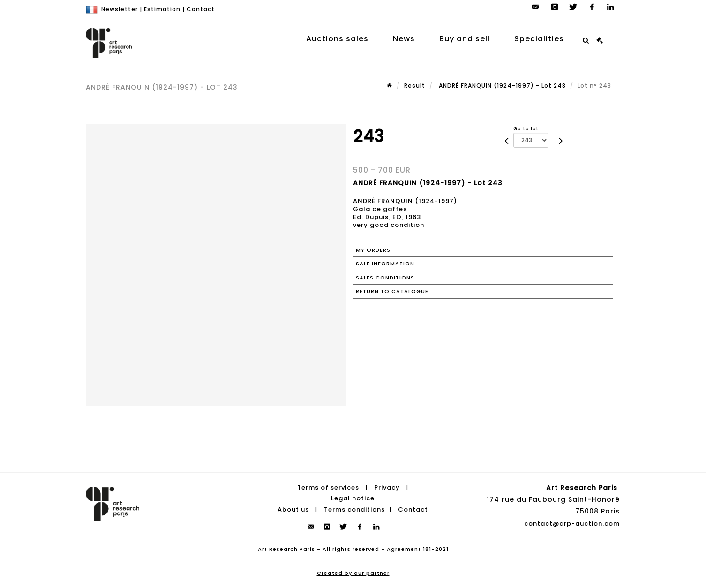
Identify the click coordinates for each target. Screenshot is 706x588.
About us (293, 509)
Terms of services (328, 487)
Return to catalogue (392, 291)
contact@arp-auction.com (572, 524)
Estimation (162, 9)
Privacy (387, 487)
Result (415, 86)
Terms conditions (354, 509)
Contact (201, 9)
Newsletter (120, 9)
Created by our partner (353, 573)
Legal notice (353, 498)
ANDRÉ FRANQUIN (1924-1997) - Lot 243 (501, 86)
